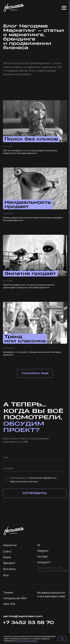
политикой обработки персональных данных (33, 480)
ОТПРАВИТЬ (35, 493)
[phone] (35, 468)
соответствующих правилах (26, 641)
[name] (35, 457)
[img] (14, 8)
